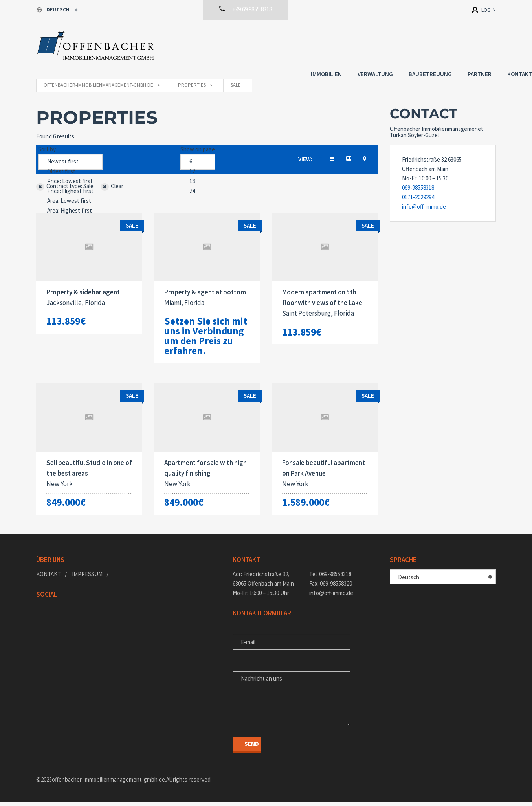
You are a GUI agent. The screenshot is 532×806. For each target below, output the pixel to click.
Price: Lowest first (70, 174)
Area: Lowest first (70, 194)
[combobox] (443, 581)
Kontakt (483, 44)
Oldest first (70, 164)
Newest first (70, 154)
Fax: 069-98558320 (331, 587)
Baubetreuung (394, 44)
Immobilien (290, 44)
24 (198, 184)
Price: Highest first (70, 184)
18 (198, 174)
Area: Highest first (70, 203)
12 (198, 164)
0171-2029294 (418, 190)
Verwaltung (339, 44)
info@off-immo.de (424, 199)
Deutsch (53, 10)
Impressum (87, 578)
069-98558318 (418, 180)
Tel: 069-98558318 (330, 578)
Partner (443, 44)
